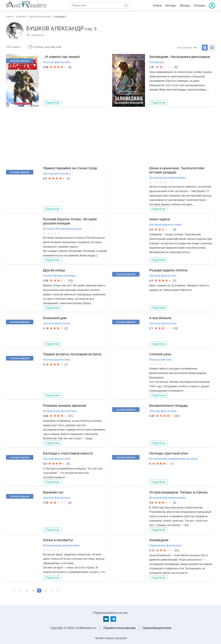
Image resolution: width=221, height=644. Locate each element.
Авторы (171, 5)
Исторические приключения (167, 178)
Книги (157, 5)
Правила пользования (119, 628)
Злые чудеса (160, 219)
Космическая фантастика (60, 411)
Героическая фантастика (165, 545)
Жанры (185, 5)
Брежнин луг (53, 492)
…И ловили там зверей (61, 57)
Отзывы (199, 5)
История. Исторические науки (62, 229)
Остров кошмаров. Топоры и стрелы (178, 492)
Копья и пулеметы (58, 540)
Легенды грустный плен (169, 453)
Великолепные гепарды (169, 406)
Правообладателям (157, 628)
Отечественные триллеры (59, 276)
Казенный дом (55, 318)
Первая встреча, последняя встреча (72, 354)
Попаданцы (157, 62)
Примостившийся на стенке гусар (70, 168)
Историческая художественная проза (174, 459)
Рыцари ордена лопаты (168, 270)
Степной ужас (160, 354)
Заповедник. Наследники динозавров (180, 57)
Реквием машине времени (64, 406)
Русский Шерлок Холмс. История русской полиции (70, 221)
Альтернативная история (165, 225)
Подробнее (52, 103)
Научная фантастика (57, 62)
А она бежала (160, 318)
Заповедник (159, 540)
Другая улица (54, 270)
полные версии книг (48, 47)
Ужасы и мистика (161, 360)
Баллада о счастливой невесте (68, 453)
